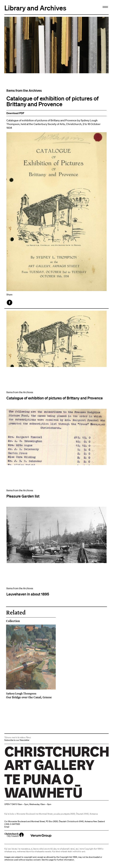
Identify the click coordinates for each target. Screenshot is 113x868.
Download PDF (15, 113)
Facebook (10, 303)
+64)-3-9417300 (12, 824)
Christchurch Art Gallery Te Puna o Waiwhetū (25, 798)
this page (49, 860)
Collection (13, 621)
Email (7, 827)
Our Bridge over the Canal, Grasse (31, 695)
